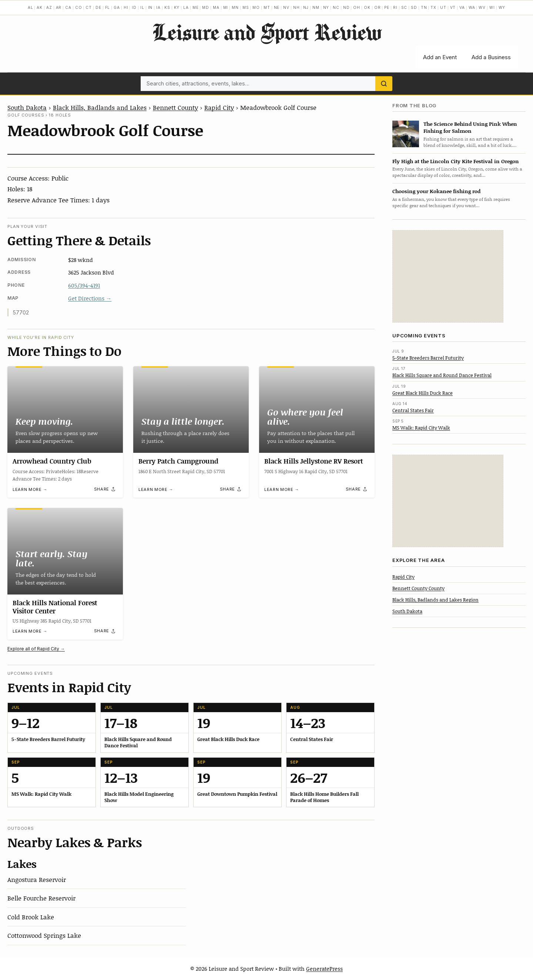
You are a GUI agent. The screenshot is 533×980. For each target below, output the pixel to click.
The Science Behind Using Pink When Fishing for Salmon (470, 127)
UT (443, 7)
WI (492, 7)
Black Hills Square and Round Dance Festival (442, 375)
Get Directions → (90, 298)
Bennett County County (418, 588)
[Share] (105, 489)
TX (433, 7)
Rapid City (219, 107)
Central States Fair (413, 410)
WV (482, 7)
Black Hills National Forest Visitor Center (55, 607)
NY (326, 7)
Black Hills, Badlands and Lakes (100, 107)
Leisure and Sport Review (267, 32)
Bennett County (175, 107)
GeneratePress (324, 969)
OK (367, 7)
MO (256, 7)
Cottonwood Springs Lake (44, 935)
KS (167, 7)
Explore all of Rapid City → (36, 649)
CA (68, 7)
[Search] (384, 84)
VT (453, 7)
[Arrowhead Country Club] (65, 410)
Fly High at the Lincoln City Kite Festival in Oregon (456, 161)
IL (142, 7)
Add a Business (491, 57)
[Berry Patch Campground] (191, 410)
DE (98, 7)
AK (40, 7)
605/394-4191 (84, 285)
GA (117, 7)
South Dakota (27, 107)
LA (186, 7)
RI (395, 7)
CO (79, 7)
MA (216, 7)
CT (89, 7)
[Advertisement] (448, 276)
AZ (49, 7)
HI (126, 7)
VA (462, 7)
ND (346, 7)
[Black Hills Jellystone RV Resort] (317, 410)
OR (378, 7)
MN (235, 7)
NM (316, 7)
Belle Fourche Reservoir (41, 898)
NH (296, 7)
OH (357, 7)
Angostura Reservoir (37, 879)
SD (414, 7)
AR (59, 7)
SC (404, 7)
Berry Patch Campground (178, 461)
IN (150, 7)
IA (158, 7)
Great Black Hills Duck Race (423, 393)
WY (502, 7)
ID (134, 7)
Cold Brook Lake (31, 917)
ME (196, 7)
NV (286, 7)
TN (424, 7)
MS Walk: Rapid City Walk (421, 428)
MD (206, 7)
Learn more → (30, 489)
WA (472, 7)
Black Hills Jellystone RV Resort (314, 461)
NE (277, 7)
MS (246, 7)
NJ (306, 7)
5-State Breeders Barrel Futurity (428, 358)
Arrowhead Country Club (52, 461)
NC (336, 7)
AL (31, 7)
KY (177, 7)
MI (226, 7)
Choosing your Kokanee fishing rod (436, 191)
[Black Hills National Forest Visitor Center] (65, 551)
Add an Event (440, 57)
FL (108, 7)
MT (267, 7)
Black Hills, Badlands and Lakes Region (435, 600)
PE (387, 7)
